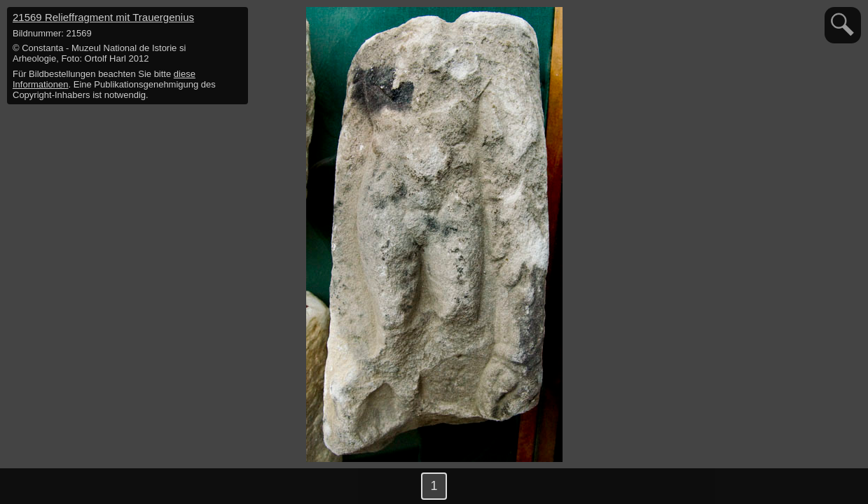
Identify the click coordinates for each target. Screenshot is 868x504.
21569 (103, 17)
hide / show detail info (235, 20)
